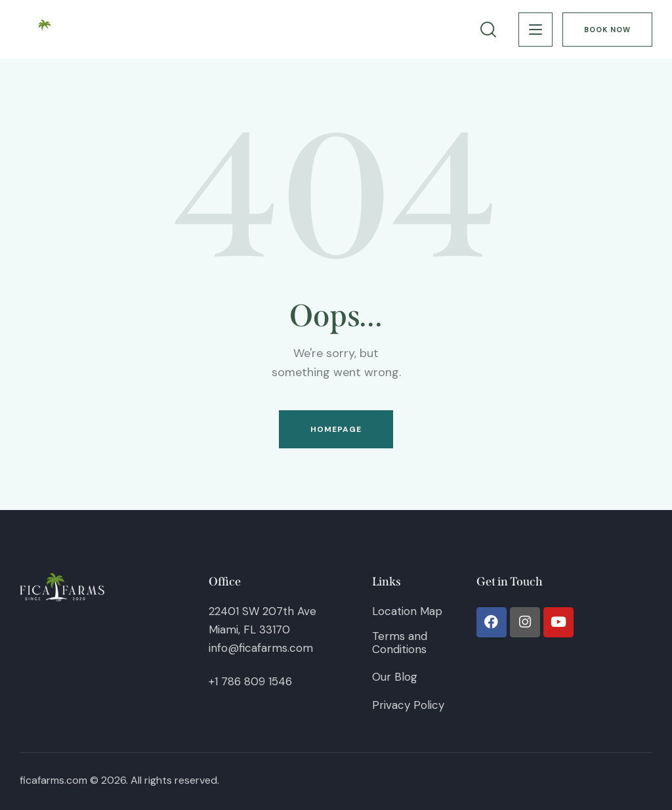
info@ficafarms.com (261, 648)
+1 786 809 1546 (250, 681)
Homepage (336, 429)
